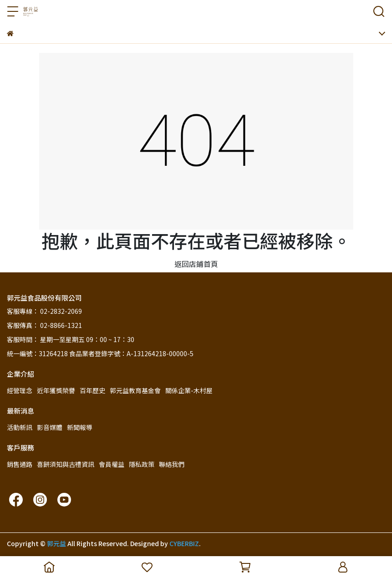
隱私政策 (142, 464)
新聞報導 (80, 427)
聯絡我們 (172, 464)
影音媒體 (50, 427)
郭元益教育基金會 (135, 390)
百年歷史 (92, 390)
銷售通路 (20, 464)
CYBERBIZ (184, 543)
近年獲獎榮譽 (56, 390)
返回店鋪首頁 (196, 264)
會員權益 (112, 464)
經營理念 (20, 390)
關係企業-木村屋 (189, 390)
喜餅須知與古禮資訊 (66, 464)
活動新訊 (20, 427)
